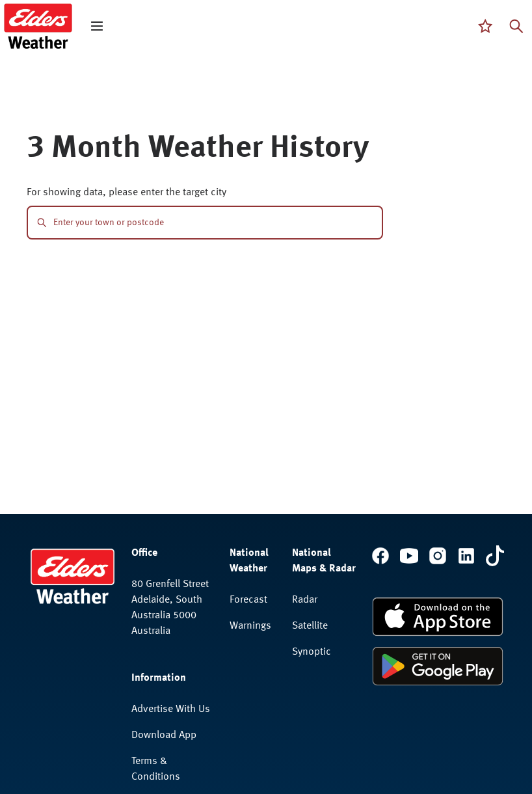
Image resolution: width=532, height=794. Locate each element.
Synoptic (312, 652)
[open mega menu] (97, 26)
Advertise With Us (171, 709)
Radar (305, 600)
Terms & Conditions (156, 769)
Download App (164, 735)
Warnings (250, 626)
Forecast (248, 600)
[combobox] (213, 223)
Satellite (310, 626)
